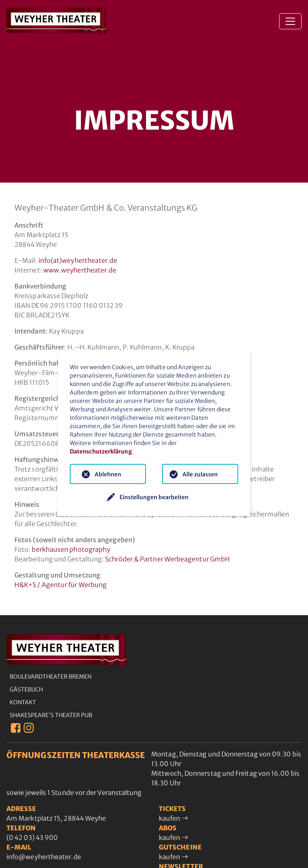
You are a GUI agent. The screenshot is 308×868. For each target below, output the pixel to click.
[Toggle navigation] (290, 21)
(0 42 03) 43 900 (32, 838)
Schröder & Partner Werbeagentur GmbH (167, 559)
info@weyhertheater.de (44, 857)
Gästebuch (26, 689)
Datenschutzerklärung (101, 451)
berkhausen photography (71, 549)
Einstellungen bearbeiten (154, 497)
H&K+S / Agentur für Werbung (61, 585)
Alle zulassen (200, 474)
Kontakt (23, 702)
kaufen (173, 818)
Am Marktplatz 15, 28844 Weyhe (56, 818)
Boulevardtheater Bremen (51, 677)
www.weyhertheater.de (80, 270)
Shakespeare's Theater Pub (51, 715)
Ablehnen (108, 474)
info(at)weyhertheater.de (78, 260)
